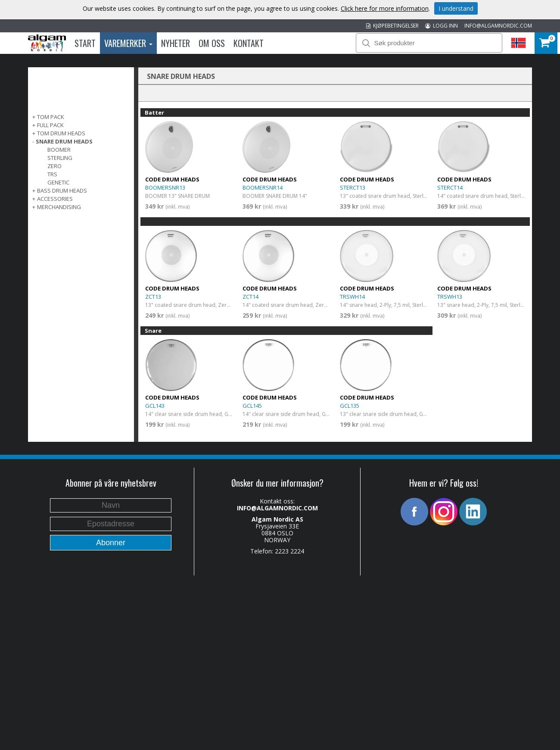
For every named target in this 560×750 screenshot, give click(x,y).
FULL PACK (50, 125)
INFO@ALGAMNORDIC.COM (498, 26)
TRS (52, 174)
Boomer (59, 150)
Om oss (212, 43)
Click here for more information (385, 8)
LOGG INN (442, 26)
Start (85, 43)
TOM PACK (51, 117)
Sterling (60, 158)
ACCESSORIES (55, 199)
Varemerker (128, 43)
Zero (54, 166)
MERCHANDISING (59, 207)
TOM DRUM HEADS (61, 133)
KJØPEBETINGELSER (392, 26)
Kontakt (249, 43)
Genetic (58, 182)
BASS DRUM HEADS (62, 191)
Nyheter (176, 43)
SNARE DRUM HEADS (64, 141)
